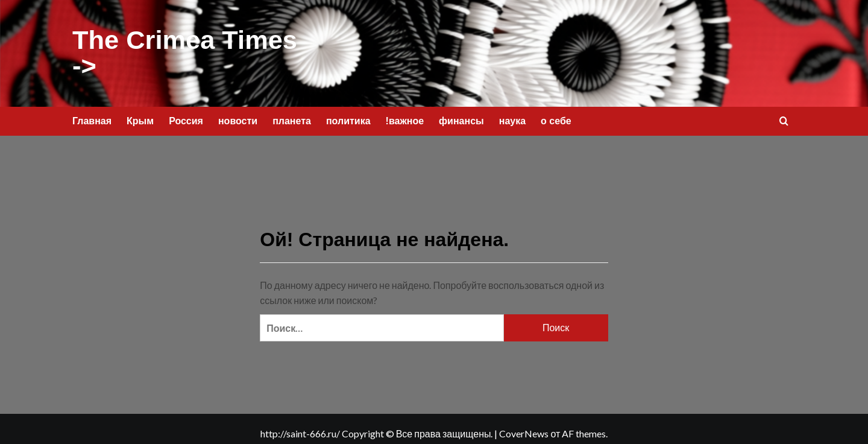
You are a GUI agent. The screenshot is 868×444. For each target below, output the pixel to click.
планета (292, 117)
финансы (461, 117)
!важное (405, 117)
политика (348, 117)
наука (512, 117)
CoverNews (524, 430)
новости (238, 117)
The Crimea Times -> (183, 51)
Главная (92, 117)
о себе (556, 117)
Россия (186, 117)
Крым (140, 117)
